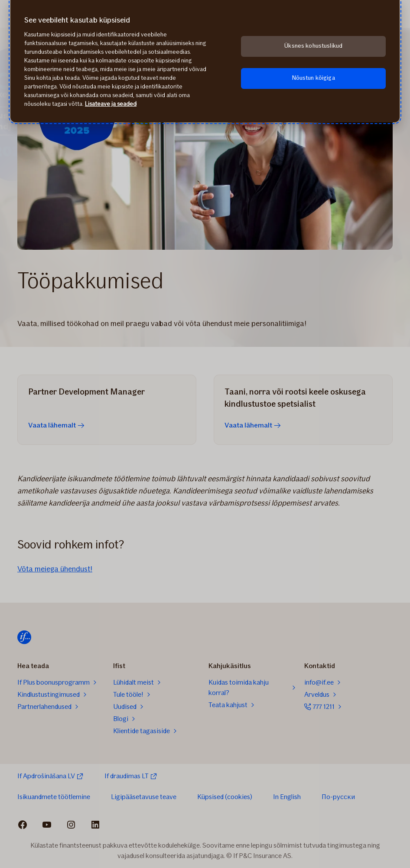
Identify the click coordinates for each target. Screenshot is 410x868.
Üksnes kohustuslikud (313, 46)
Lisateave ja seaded (111, 104)
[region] (205, 61)
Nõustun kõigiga (314, 78)
